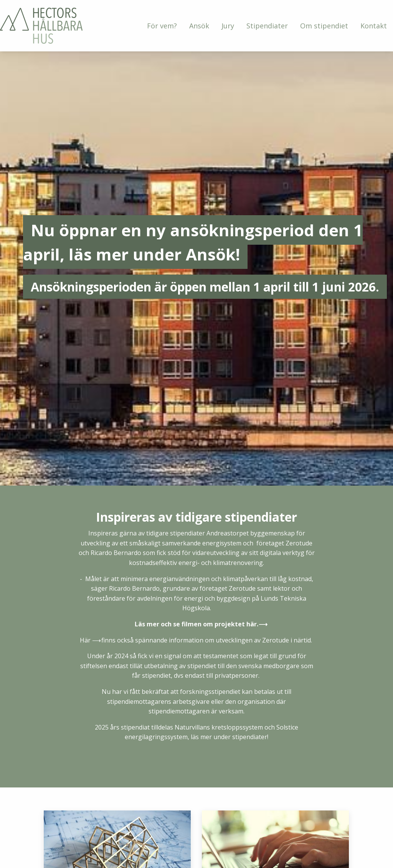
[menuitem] (162, 26)
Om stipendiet (324, 26)
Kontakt (374, 26)
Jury (228, 26)
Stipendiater (267, 26)
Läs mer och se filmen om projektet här (196, 624)
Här (85, 640)
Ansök (199, 26)
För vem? (162, 26)
